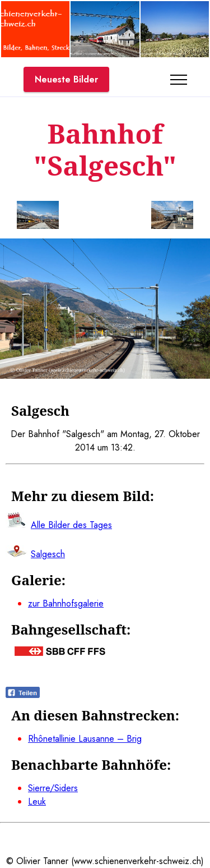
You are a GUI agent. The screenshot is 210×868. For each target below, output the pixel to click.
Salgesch (48, 554)
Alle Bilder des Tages (71, 525)
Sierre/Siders (53, 788)
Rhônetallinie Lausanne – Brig (85, 739)
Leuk (37, 802)
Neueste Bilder (66, 79)
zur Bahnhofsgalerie (66, 603)
